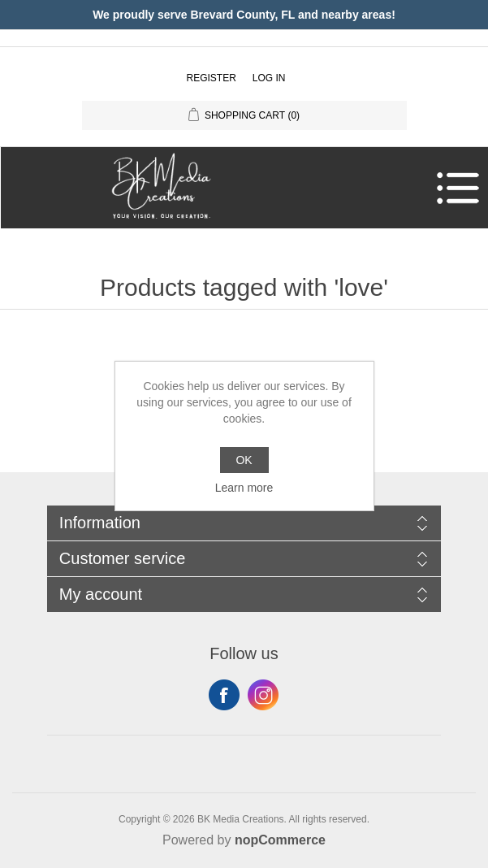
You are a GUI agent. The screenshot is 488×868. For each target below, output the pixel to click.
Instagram (263, 695)
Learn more (244, 488)
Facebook (224, 695)
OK (244, 460)
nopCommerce (280, 840)
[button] (240, 188)
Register (211, 78)
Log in (269, 78)
